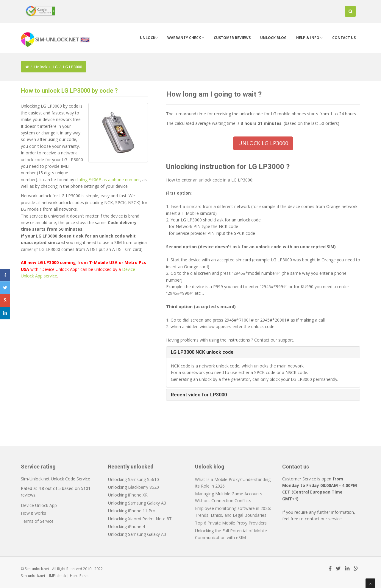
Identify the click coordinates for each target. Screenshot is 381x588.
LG (55, 67)
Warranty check (186, 38)
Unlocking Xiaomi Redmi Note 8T (140, 519)
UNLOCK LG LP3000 (263, 143)
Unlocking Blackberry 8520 (133, 487)
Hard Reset (79, 576)
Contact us (344, 38)
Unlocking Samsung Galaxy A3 (137, 503)
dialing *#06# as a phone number (108, 180)
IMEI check (58, 576)
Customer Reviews (232, 38)
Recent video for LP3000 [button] (199, 395)
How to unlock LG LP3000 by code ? (69, 91)
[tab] (263, 352)
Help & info (309, 38)
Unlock (149, 38)
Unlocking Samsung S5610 (133, 479)
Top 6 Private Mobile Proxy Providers (231, 523)
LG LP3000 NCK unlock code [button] (202, 352)
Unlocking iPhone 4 (127, 526)
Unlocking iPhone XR (128, 495)
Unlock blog (273, 38)
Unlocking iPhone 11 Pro (132, 511)
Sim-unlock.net (33, 576)
